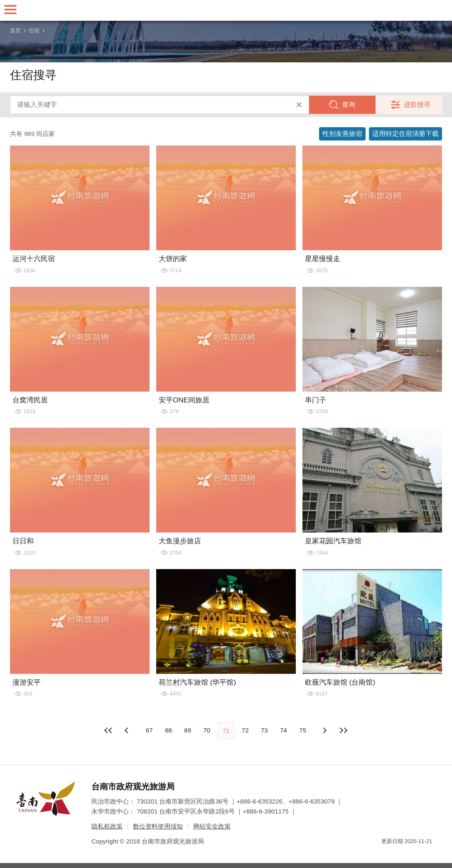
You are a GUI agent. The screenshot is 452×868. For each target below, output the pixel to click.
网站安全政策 (212, 826)
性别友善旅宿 (342, 134)
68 (168, 730)
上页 (324, 730)
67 (149, 730)
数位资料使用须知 (158, 826)
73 (264, 730)
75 (303, 730)
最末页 (344, 730)
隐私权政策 (107, 826)
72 (245, 730)
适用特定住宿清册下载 (405, 134)
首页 (15, 31)
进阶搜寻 (417, 105)
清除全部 (299, 105)
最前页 (108, 730)
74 (284, 730)
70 (207, 730)
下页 (128, 730)
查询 (349, 105)
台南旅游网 (226, 10)
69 (188, 730)
